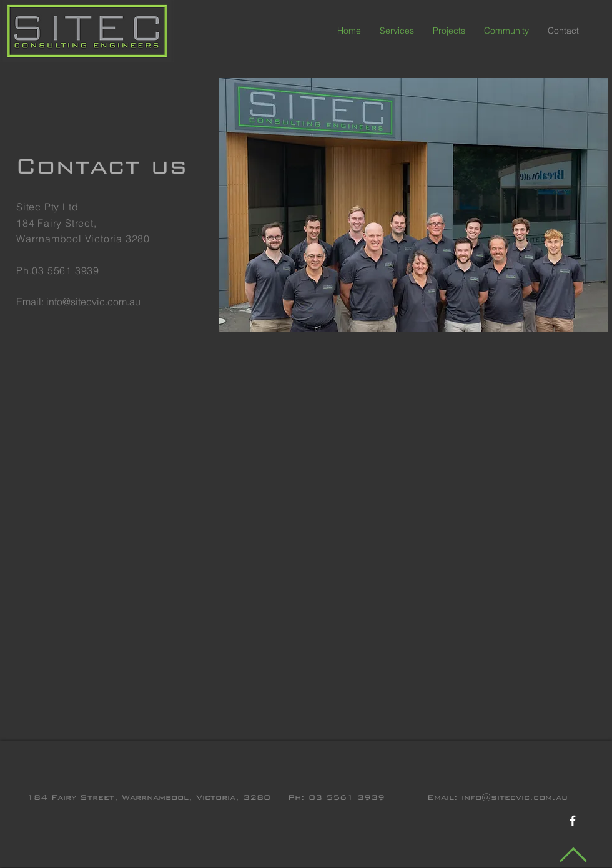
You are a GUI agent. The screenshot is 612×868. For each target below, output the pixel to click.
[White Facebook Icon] (573, 821)
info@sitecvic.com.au (93, 302)
